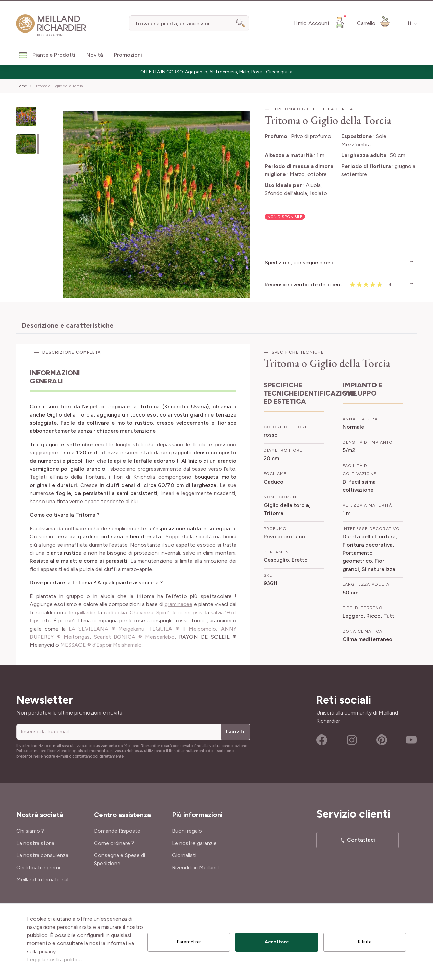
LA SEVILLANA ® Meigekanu (107, 629)
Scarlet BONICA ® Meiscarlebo (134, 637)
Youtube (411, 740)
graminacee (179, 604)
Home (22, 86)
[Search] (241, 23)
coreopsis (190, 612)
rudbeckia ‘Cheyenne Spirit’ (137, 612)
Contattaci (361, 840)
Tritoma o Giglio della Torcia (58, 86)
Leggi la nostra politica (54, 960)
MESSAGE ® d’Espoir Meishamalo (101, 645)
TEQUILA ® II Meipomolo (183, 629)
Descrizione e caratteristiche (68, 325)
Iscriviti (235, 732)
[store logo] (51, 25)
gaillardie (85, 612)
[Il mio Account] (320, 22)
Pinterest (382, 740)
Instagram (352, 740)
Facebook (322, 740)
